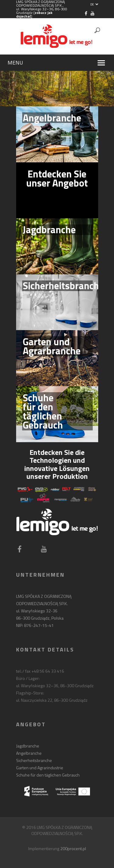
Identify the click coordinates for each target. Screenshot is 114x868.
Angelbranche (29, 753)
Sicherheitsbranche (34, 760)
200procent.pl (73, 848)
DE (94, 4)
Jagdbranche (28, 746)
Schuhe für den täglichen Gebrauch (48, 775)
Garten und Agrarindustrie (40, 768)
